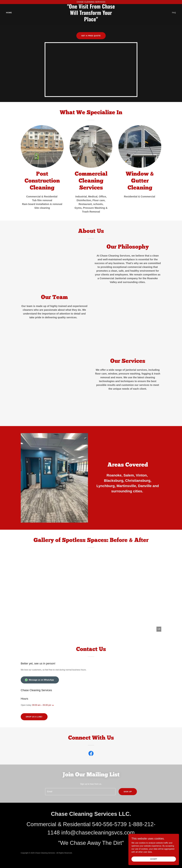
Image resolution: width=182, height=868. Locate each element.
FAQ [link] (174, 17)
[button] (52, 705)
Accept (154, 859)
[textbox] (80, 792)
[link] (91, 25)
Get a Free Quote (91, 36)
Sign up (128, 792)
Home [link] (9, 17)
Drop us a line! (34, 717)
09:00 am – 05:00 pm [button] (42, 705)
